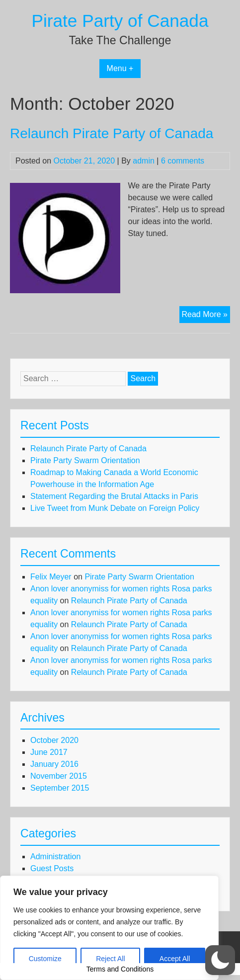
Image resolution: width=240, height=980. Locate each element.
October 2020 (54, 740)
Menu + (120, 68)
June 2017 (49, 752)
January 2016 (54, 764)
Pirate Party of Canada (120, 21)
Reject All (110, 959)
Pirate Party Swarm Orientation (85, 460)
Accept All (175, 959)
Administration (55, 857)
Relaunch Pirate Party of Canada (112, 133)
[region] (109, 928)
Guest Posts (52, 868)
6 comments (183, 161)
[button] (220, 960)
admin (144, 161)
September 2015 (60, 788)
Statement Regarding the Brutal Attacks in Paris (114, 496)
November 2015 (59, 776)
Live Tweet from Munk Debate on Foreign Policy (115, 508)
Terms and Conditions (120, 969)
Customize (45, 959)
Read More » (206, 316)
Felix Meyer (51, 577)
